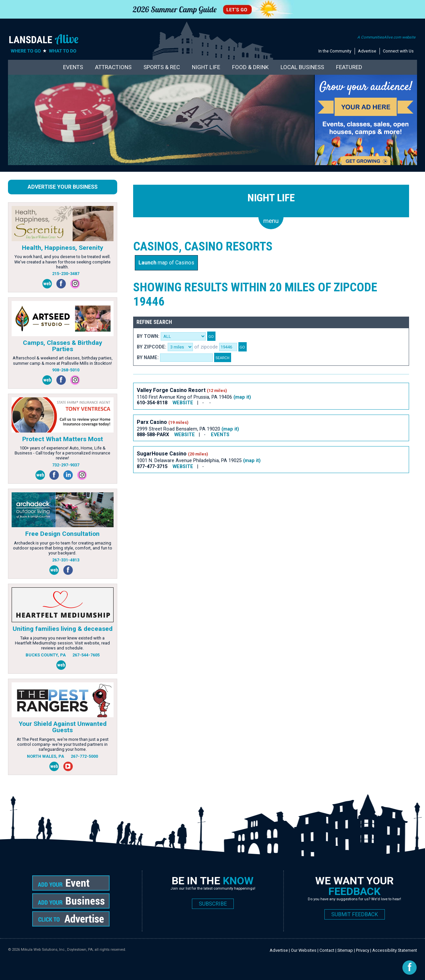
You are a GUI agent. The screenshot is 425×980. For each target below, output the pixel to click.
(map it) (242, 397)
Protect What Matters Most (63, 439)
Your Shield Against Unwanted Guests (63, 727)
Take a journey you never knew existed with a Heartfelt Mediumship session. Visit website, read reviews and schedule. (62, 643)
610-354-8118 (152, 403)
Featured (349, 67)
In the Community (335, 51)
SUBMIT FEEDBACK (355, 914)
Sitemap (345, 950)
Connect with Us (398, 51)
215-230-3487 (66, 274)
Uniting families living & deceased (63, 629)
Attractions (113, 67)
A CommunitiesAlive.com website (386, 37)
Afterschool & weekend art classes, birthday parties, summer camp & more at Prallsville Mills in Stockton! (63, 360)
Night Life (206, 67)
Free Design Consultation (62, 534)
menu (271, 221)
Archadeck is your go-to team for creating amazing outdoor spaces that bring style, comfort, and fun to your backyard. (63, 548)
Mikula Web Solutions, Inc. (43, 950)
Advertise (367, 51)
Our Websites (304, 950)
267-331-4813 (66, 560)
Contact (327, 950)
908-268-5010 (66, 370)
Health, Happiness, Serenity (63, 248)
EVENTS (220, 435)
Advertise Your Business (63, 187)
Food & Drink (250, 67)
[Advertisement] (254, 501)
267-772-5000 (84, 756)
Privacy (363, 950)
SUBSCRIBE (213, 904)
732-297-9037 (66, 465)
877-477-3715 (152, 467)
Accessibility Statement (395, 950)
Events (73, 67)
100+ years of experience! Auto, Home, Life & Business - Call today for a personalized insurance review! (62, 453)
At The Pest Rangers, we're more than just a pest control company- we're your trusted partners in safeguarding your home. (63, 744)
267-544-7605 (86, 655)
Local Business (302, 67)
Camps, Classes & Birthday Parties (63, 346)
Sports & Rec (162, 67)
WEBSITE (183, 403)
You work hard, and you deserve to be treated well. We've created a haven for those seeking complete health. (62, 262)
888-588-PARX (153, 435)
